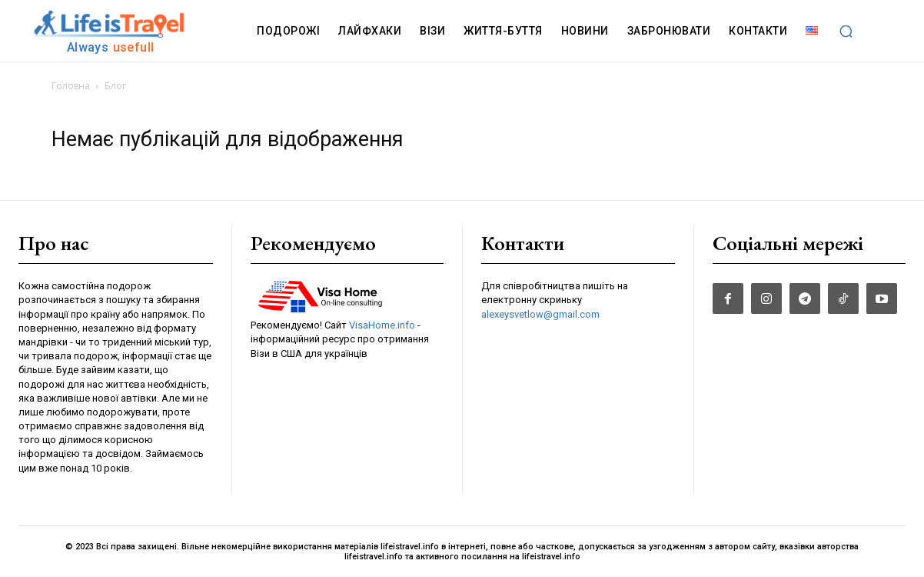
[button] (846, 31)
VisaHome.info (382, 325)
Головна (71, 86)
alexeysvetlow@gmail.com (540, 314)
